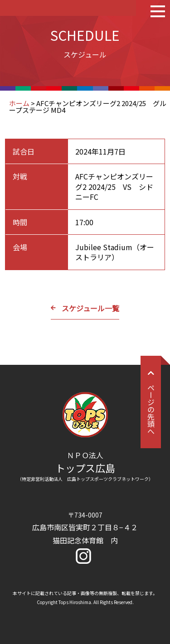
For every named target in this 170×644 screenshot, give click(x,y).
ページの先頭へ (151, 402)
